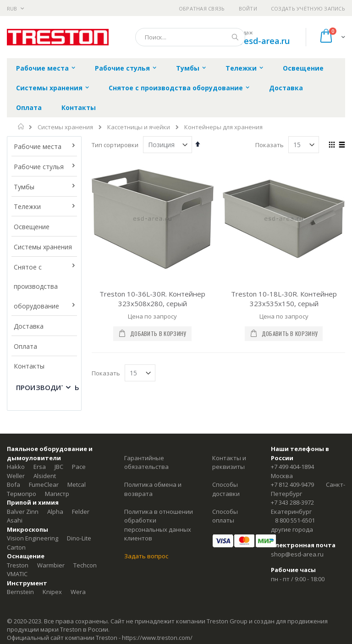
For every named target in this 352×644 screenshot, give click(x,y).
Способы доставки (226, 489)
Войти (248, 8)
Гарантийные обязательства (146, 462)
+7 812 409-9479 (292, 484)
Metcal (77, 484)
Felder (81, 512)
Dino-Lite (79, 538)
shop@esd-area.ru (253, 41)
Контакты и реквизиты (229, 462)
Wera (78, 592)
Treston (18, 565)
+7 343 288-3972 (292, 502)
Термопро (22, 494)
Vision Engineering (33, 538)
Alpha (55, 512)
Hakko (16, 467)
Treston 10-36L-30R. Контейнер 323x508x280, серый (152, 299)
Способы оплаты (225, 516)
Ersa (40, 467)
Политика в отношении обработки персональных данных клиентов (159, 525)
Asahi (15, 520)
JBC (59, 467)
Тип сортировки (115, 145)
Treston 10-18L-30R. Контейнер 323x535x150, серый (284, 299)
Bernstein (20, 592)
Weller (16, 476)
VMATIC (17, 574)
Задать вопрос (146, 556)
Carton (16, 547)
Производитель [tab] (48, 387)
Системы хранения (65, 127)
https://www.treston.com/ (157, 638)
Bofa (14, 484)
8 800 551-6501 (295, 520)
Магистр (57, 494)
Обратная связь (202, 8)
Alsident (45, 476)
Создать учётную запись (308, 8)
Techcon (85, 565)
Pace (79, 467)
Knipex (52, 592)
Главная (21, 127)
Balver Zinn (23, 512)
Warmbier (51, 565)
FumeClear (44, 484)
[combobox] (190, 37)
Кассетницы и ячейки (139, 127)
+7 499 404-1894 (292, 467)
